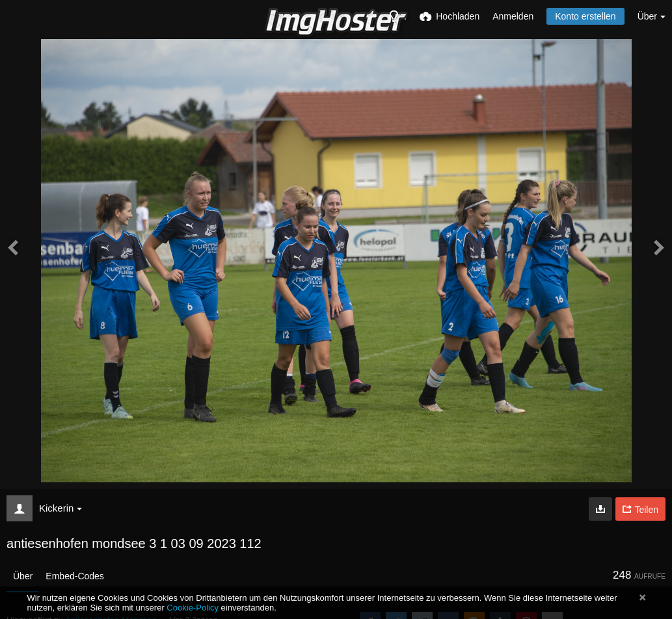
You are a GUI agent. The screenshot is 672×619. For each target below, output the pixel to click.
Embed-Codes (75, 576)
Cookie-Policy (193, 608)
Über (23, 576)
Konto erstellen (585, 16)
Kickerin (60, 508)
